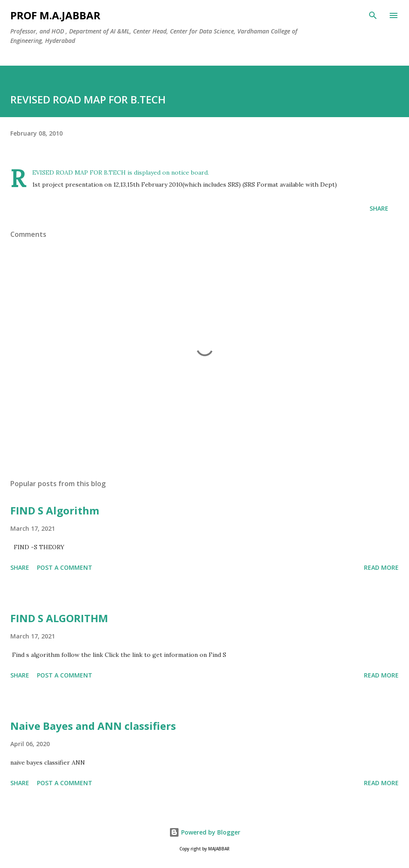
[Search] (373, 15)
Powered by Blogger (205, 832)
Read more (381, 567)
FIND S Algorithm (55, 510)
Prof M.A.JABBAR (55, 15)
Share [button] (379, 208)
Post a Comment (65, 567)
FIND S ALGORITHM (59, 618)
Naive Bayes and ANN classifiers (93, 726)
